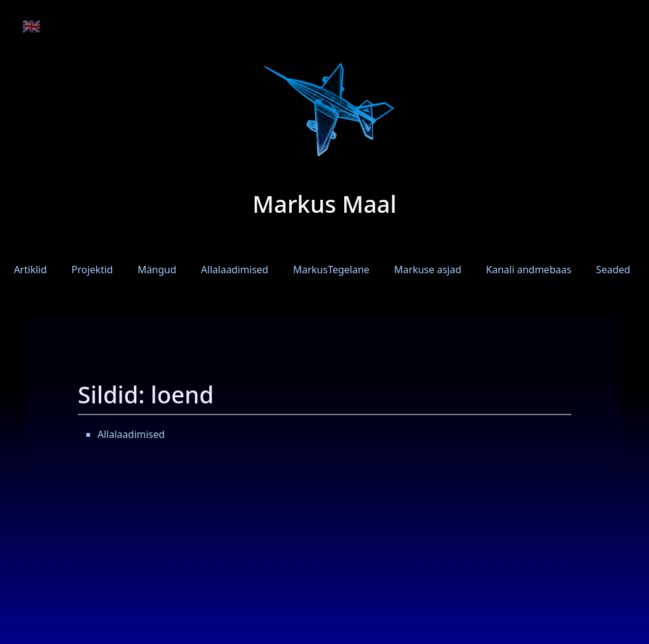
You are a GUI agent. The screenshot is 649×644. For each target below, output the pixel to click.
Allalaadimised (235, 270)
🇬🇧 (31, 26)
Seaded (613, 270)
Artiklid (30, 270)
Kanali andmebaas (529, 270)
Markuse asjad (428, 270)
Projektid (92, 270)
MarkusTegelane (331, 270)
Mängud (157, 270)
